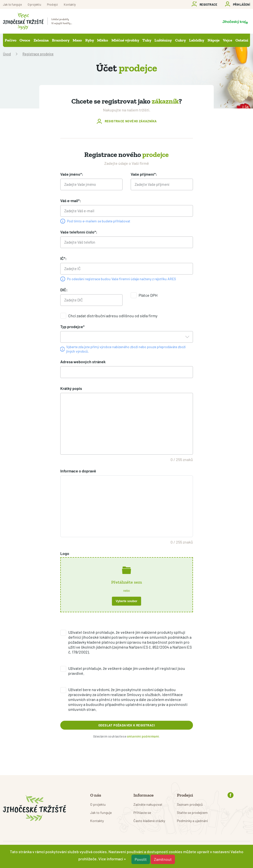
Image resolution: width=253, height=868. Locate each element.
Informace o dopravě (78, 476)
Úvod (7, 54)
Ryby (90, 40)
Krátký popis (71, 393)
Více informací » (112, 859)
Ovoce (25, 40)
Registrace (208, 4)
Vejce (228, 40)
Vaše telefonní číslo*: (79, 233)
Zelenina (41, 40)
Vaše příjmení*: (144, 174)
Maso (77, 40)
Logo (65, 558)
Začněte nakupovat (148, 804)
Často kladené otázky (149, 821)
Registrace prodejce (38, 54)
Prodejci (53, 4)
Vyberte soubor (126, 606)
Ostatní (242, 40)
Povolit (141, 859)
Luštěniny (163, 40)
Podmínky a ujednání (192, 821)
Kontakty (70, 4)
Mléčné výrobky (125, 40)
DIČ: (64, 293)
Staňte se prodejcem (192, 813)
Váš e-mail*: (71, 201)
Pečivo (11, 40)
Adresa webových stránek (83, 366)
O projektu (34, 4)
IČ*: (63, 261)
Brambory (61, 40)
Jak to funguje (12, 4)
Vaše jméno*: (72, 174)
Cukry (180, 40)
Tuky (147, 40)
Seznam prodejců (190, 804)
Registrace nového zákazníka (131, 121)
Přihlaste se (142, 813)
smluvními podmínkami (143, 747)
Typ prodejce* (72, 330)
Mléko (103, 40)
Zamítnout (163, 859)
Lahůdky (197, 40)
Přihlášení (242, 4)
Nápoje (214, 40)
